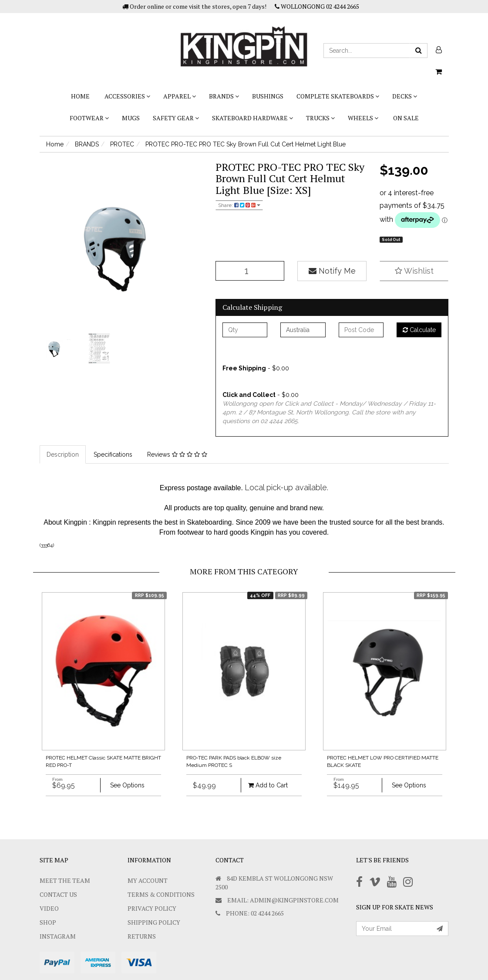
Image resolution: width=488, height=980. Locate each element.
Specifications (113, 454)
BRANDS (224, 96)
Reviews (177, 454)
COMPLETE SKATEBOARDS (338, 96)
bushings (268, 96)
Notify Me (332, 271)
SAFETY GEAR (176, 118)
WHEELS (363, 118)
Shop (48, 922)
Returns (142, 936)
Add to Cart (268, 785)
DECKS (405, 96)
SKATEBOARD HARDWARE (252, 118)
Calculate (419, 330)
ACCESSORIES (127, 96)
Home (80, 96)
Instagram (58, 936)
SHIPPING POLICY (154, 922)
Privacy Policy (152, 908)
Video (49, 908)
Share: (239, 205)
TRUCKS (320, 118)
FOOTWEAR (89, 118)
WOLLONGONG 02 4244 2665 (317, 6)
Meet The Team (65, 880)
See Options (127, 785)
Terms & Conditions (161, 894)
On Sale (406, 118)
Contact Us (58, 894)
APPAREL (180, 96)
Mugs (131, 118)
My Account (148, 880)
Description (63, 454)
